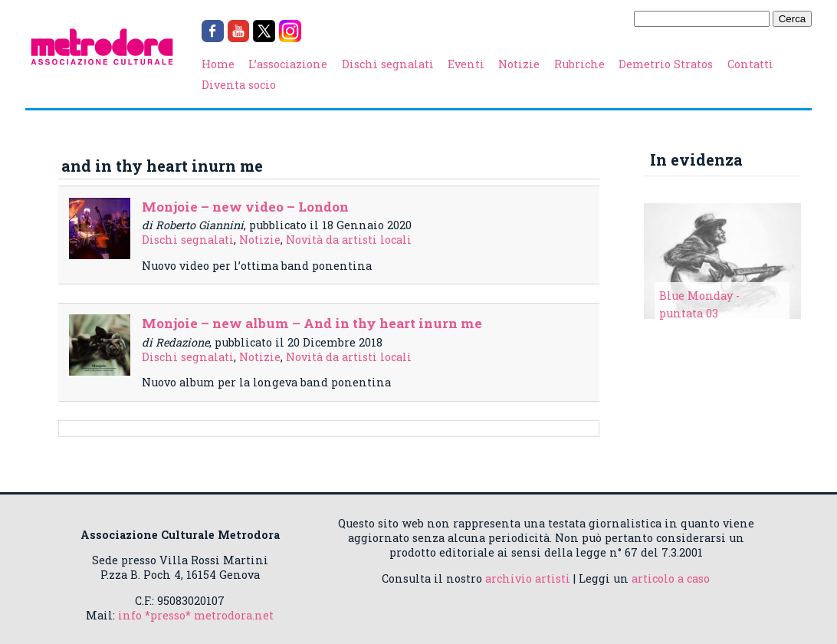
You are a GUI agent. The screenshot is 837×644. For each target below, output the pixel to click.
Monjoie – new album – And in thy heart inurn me (312, 323)
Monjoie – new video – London (245, 207)
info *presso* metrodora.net (196, 615)
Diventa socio (239, 85)
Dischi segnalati (388, 64)
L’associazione (288, 64)
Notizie (519, 64)
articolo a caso (671, 578)
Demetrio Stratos (666, 64)
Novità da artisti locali (349, 240)
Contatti (750, 64)
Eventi (466, 64)
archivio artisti (528, 578)
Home (218, 64)
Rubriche (579, 64)
